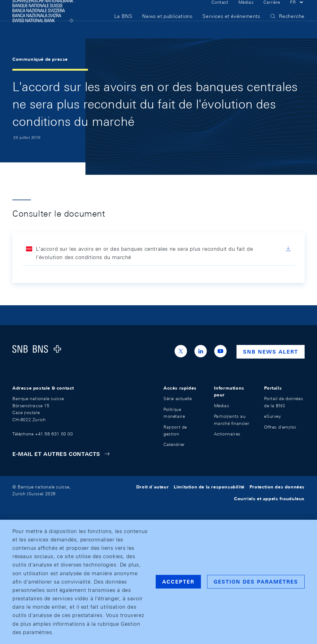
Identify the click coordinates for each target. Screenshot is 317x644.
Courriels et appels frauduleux (269, 499)
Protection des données (277, 487)
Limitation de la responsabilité (209, 487)
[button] (297, 12)
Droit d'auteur (152, 487)
